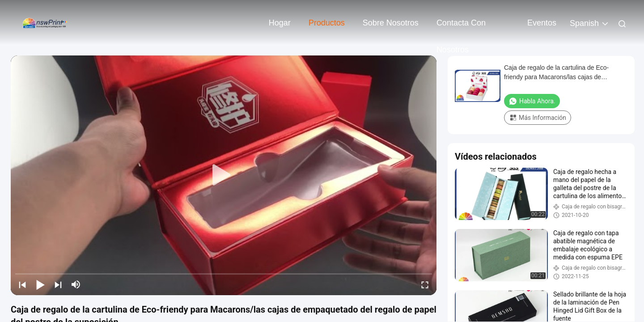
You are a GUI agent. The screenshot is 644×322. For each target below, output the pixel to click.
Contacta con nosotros (461, 27)
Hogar (280, 23)
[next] (58, 284)
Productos (327, 23)
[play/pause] (40, 284)
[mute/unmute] (76, 284)
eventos (542, 23)
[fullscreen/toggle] (425, 284)
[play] (224, 175)
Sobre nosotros (391, 23)
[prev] (22, 284)
